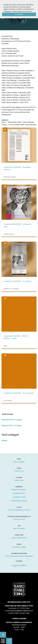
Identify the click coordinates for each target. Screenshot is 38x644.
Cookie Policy (13, 613)
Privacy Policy (25, 613)
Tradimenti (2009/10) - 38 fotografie (19, 393)
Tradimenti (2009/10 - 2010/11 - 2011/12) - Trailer (16, 337)
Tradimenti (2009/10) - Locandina (17, 281)
